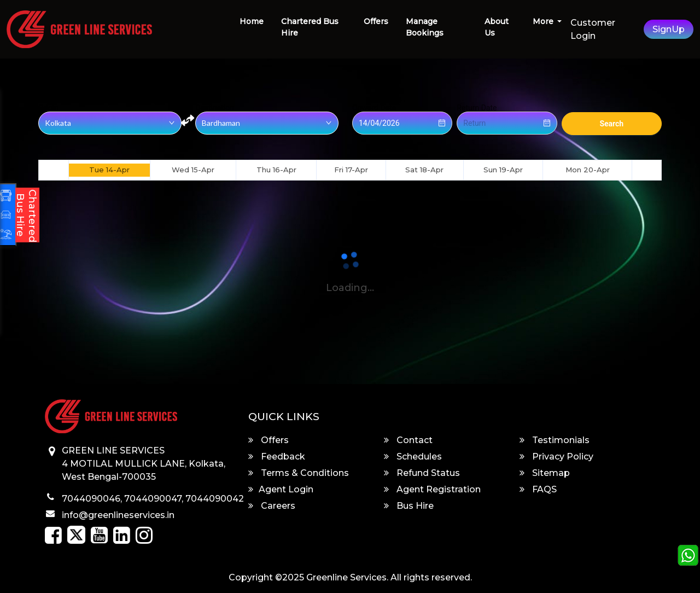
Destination (215, 108)
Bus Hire (409, 506)
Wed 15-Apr (193, 170)
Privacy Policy (556, 457)
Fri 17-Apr (351, 170)
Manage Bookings (425, 27)
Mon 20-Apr (588, 170)
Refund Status (422, 473)
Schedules (413, 457)
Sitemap (545, 473)
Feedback (277, 457)
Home (252, 21)
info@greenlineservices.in (118, 515)
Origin (48, 108)
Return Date (477, 108)
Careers (272, 506)
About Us (497, 27)
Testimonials (555, 440)
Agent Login (281, 489)
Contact (408, 440)
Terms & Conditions (299, 473)
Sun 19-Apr (503, 170)
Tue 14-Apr (109, 170)
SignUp (669, 29)
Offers (376, 21)
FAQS (538, 489)
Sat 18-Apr (424, 170)
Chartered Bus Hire (310, 27)
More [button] (544, 21)
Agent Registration (432, 489)
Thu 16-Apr (276, 170)
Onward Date (374, 108)
